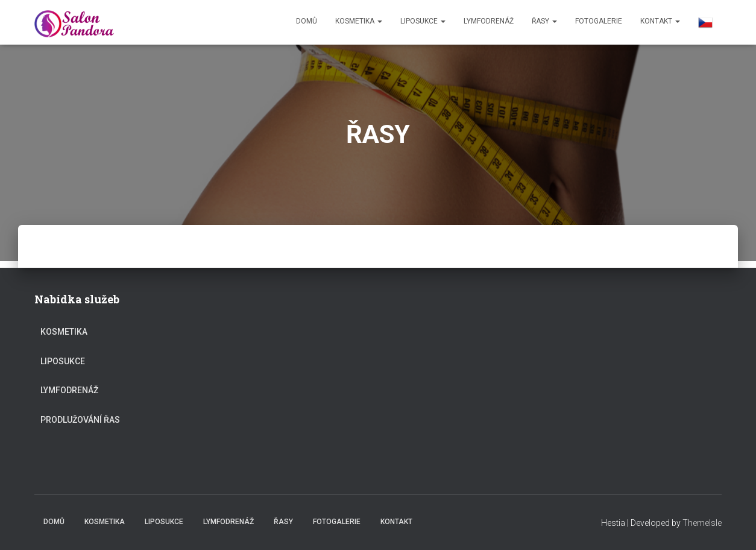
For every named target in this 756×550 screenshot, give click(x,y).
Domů (307, 21)
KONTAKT (660, 21)
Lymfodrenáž (489, 21)
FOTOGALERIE (599, 21)
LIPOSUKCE (423, 21)
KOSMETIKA (359, 21)
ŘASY (544, 21)
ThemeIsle (702, 523)
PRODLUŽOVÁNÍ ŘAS (80, 420)
